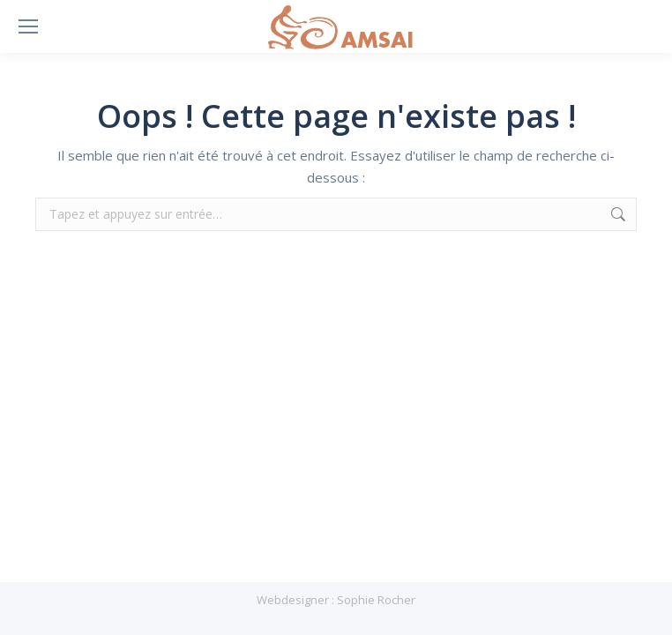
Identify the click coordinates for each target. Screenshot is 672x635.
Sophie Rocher (376, 600)
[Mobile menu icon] (28, 26)
